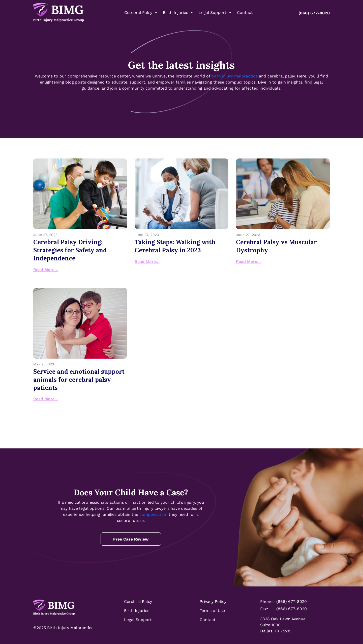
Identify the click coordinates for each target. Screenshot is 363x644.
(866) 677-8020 (312, 13)
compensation (153, 514)
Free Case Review (131, 539)
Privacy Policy (213, 601)
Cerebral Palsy (141, 13)
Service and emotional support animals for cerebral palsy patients (79, 380)
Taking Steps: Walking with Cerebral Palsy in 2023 (175, 246)
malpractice (246, 76)
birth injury (222, 76)
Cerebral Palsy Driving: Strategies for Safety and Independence (70, 250)
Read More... (46, 270)
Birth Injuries (178, 13)
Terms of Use (212, 611)
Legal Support (215, 13)
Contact (245, 12)
